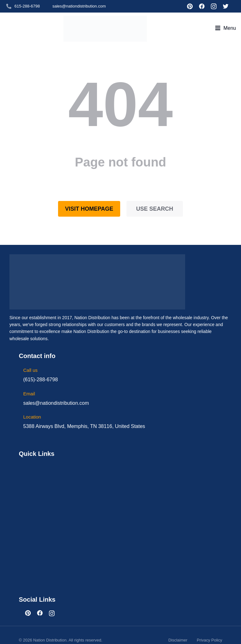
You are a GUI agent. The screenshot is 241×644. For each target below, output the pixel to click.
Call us (30, 360)
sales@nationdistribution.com (79, 6)
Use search (155, 198)
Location (32, 406)
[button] (226, 23)
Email (29, 383)
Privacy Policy (209, 630)
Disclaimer (178, 630)
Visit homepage (89, 198)
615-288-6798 (27, 6)
